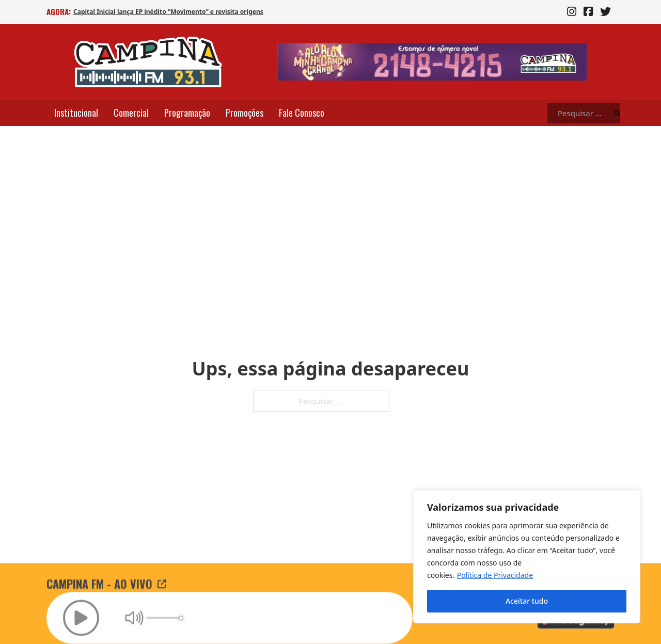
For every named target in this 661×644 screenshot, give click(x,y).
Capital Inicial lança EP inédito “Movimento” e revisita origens (168, 12)
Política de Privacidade (495, 575)
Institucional (76, 113)
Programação (187, 113)
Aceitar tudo (527, 601)
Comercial (131, 113)
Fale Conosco (302, 113)
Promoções (245, 113)
